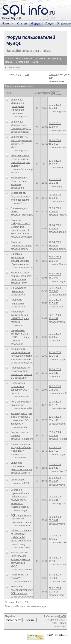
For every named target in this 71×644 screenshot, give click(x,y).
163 (27, 74)
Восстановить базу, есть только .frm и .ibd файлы (20, 196)
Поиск (8, 62)
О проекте (64, 23)
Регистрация (22, 62)
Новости (8, 23)
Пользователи (24, 59)
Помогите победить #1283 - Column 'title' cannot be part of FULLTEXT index (20, 227)
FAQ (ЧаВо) (54, 59)
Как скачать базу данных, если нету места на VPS (21, 276)
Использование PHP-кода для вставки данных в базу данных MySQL (21, 559)
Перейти (21, 618)
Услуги (49, 23)
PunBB (62, 616)
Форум (36, 23)
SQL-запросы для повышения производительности (22, 519)
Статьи (22, 23)
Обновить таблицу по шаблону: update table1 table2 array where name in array (21, 537)
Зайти (35, 62)
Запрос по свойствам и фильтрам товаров (21, 466)
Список (9, 59)
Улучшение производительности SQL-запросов (22, 590)
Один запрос (18, 480)
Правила (40, 59)
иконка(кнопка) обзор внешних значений (19, 181)
